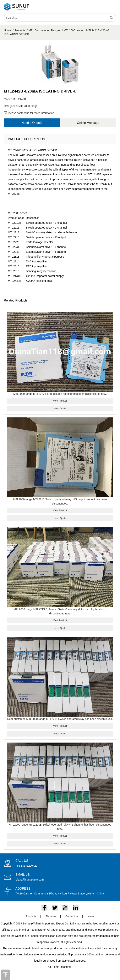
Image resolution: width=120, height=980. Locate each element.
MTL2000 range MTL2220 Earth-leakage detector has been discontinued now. (60, 394)
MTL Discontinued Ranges (44, 30)
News (91, 916)
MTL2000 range (73, 30)
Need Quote (60, 409)
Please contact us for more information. (31, 113)
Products (20, 30)
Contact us (72, 916)
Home (7, 30)
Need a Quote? (32, 123)
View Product (60, 401)
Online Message (88, 123)
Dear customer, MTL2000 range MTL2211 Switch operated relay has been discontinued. (60, 719)
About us (51, 916)
